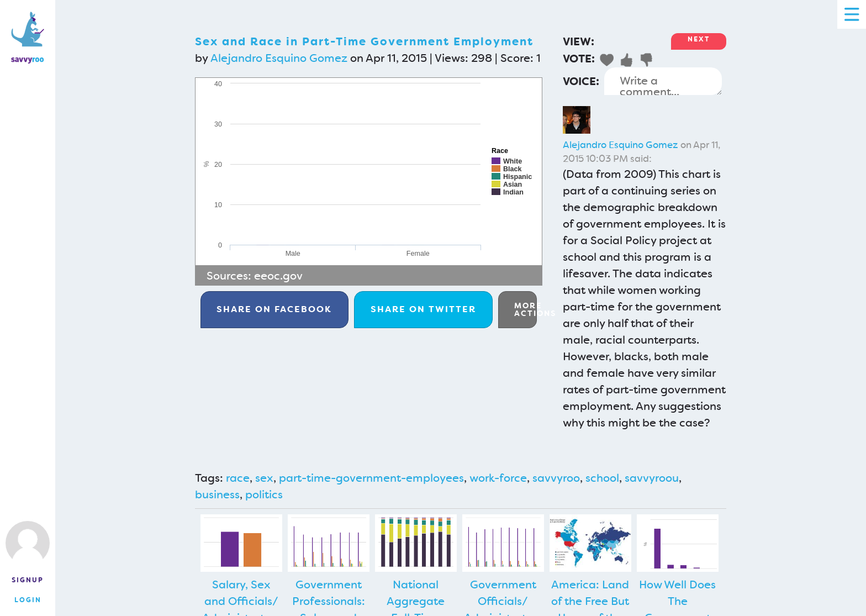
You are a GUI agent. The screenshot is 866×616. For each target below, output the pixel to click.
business (217, 494)
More (526, 309)
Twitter (423, 309)
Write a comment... (663, 81)
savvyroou (652, 478)
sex (264, 478)
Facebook (274, 309)
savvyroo (556, 478)
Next (699, 39)
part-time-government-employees (371, 478)
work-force (498, 478)
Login (28, 600)
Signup (28, 580)
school (602, 478)
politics (264, 494)
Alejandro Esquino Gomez (279, 58)
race (238, 478)
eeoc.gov (278, 276)
